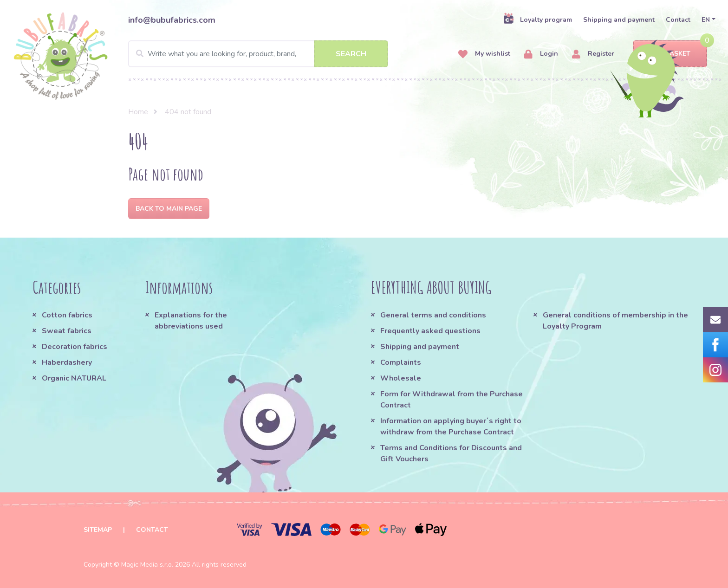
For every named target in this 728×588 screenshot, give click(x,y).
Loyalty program (538, 19)
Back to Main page (169, 209)
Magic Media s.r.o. (147, 565)
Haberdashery (67, 362)
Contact (678, 20)
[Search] (258, 54)
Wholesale (401, 378)
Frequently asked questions (430, 331)
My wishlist (484, 54)
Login (541, 54)
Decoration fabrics (75, 347)
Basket (670, 54)
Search (351, 54)
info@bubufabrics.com (172, 20)
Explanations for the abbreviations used (191, 321)
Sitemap (98, 530)
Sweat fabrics (67, 331)
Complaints (401, 362)
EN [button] (706, 20)
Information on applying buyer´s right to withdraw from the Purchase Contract (451, 426)
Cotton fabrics (67, 315)
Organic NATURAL (74, 378)
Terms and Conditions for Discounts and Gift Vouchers (451, 453)
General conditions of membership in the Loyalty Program (615, 321)
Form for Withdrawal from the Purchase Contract (452, 400)
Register (593, 54)
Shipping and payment (619, 20)
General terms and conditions (433, 315)
